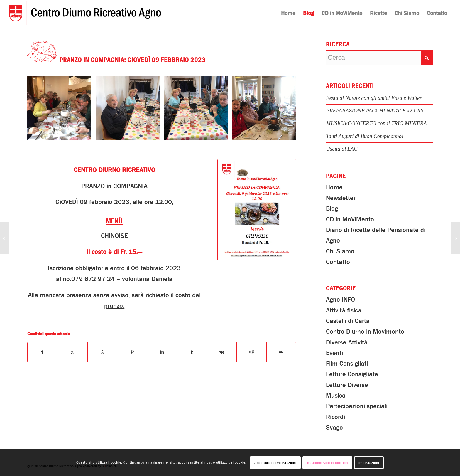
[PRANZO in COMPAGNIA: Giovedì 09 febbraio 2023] (257, 210)
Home (334, 187)
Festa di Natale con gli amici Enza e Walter (374, 98)
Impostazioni (369, 463)
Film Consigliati (347, 364)
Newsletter (341, 198)
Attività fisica (344, 310)
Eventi (334, 353)
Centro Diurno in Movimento (365, 332)
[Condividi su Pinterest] (132, 352)
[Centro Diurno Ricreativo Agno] (85, 13)
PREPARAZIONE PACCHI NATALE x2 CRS (375, 111)
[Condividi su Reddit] (252, 352)
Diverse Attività (347, 342)
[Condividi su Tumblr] (192, 352)
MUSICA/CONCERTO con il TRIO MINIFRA (376, 123)
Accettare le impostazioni (275, 463)
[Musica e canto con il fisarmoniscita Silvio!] (455, 238)
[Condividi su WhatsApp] (103, 352)
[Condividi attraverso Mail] (281, 352)
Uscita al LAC (342, 149)
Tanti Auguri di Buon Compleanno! (365, 136)
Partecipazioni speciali (357, 406)
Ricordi (335, 417)
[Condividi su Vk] (222, 352)
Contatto (338, 262)
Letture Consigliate (352, 374)
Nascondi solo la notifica (328, 463)
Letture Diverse (347, 385)
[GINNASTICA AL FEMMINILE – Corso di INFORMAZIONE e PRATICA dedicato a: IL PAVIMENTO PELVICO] (5, 238)
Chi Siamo (340, 251)
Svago (334, 428)
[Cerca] (379, 58)
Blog (332, 208)
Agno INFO (340, 300)
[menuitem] (288, 13)
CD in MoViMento (350, 219)
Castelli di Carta (348, 321)
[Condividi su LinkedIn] (162, 352)
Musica (336, 396)
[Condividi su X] (73, 352)
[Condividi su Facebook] (43, 352)
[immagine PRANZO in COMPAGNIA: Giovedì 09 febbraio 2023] (61, 110)
